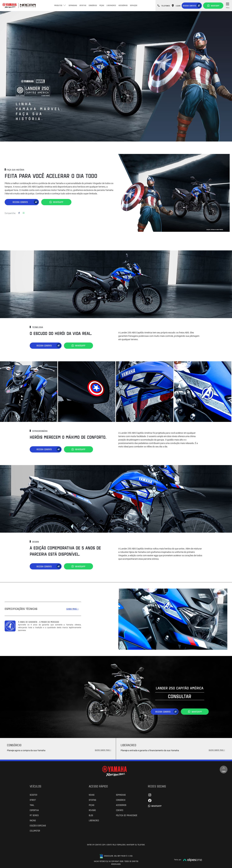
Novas (92, 794)
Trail (32, 804)
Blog (91, 815)
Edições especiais (38, 825)
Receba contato (189, 6)
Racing (33, 820)
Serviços (134, 5)
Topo (223, 769)
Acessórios (123, 5)
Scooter (33, 794)
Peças (102, 5)
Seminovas (73, 5)
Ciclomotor (35, 830)
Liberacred (111, 5)
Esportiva (34, 809)
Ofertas (83, 5)
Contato (120, 809)
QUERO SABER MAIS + (103, 749)
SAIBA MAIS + (72, 608)
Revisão (92, 809)
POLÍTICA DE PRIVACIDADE (127, 815)
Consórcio (93, 5)
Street (33, 799)
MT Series (34, 815)
